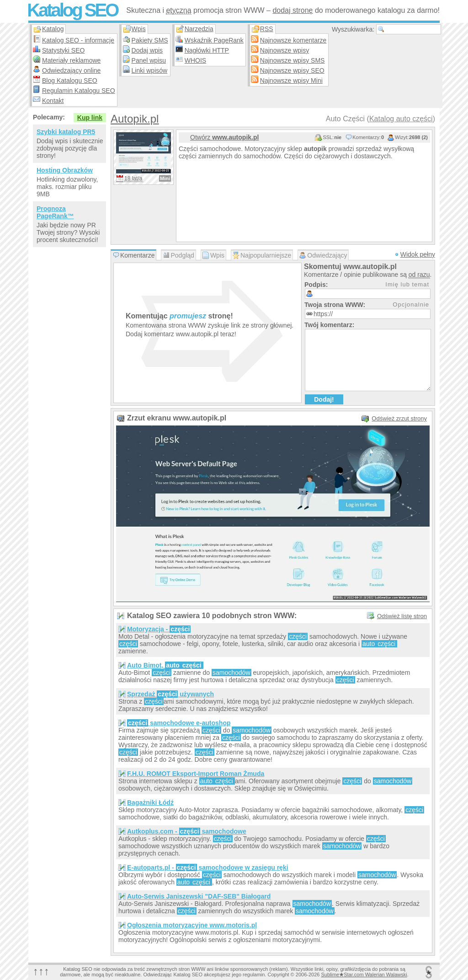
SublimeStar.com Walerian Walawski (364, 975)
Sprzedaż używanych (170, 694)
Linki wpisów (150, 70)
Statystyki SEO (63, 50)
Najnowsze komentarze (293, 40)
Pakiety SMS (150, 40)
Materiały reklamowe (71, 60)
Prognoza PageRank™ (55, 212)
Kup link (90, 118)
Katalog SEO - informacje (78, 40)
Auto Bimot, (165, 665)
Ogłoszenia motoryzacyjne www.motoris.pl (192, 925)
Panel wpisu (149, 60)
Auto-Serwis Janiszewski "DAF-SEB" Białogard (199, 896)
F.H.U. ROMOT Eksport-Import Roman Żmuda (196, 774)
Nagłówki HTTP (207, 50)
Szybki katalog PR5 (66, 132)
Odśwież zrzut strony (399, 418)
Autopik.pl (135, 119)
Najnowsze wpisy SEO (292, 70)
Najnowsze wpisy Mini (291, 81)
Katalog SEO (72, 10)
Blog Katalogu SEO (70, 81)
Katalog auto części (401, 119)
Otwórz (224, 137)
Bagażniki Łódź (150, 802)
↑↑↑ (41, 971)
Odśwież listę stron (402, 616)
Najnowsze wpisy (285, 50)
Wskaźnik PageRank (214, 40)
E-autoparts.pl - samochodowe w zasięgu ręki (208, 867)
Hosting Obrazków (65, 170)
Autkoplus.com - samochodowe (187, 831)
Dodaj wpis (147, 50)
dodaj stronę (292, 10)
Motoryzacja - (159, 629)
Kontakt (53, 101)
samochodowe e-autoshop (179, 723)
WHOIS (195, 60)
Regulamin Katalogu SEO (79, 91)
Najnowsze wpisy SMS (292, 60)
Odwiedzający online (71, 70)
